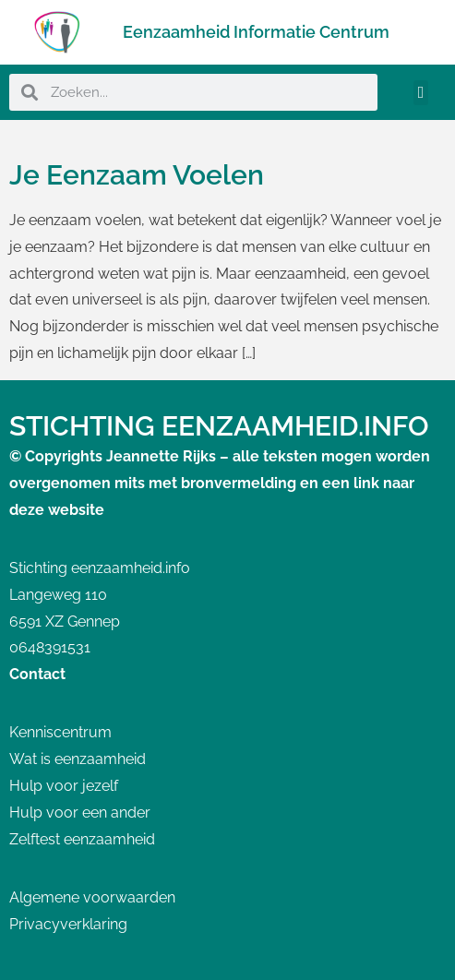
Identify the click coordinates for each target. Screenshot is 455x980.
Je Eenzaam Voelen (137, 175)
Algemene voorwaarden (92, 897)
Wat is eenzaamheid (78, 759)
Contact (37, 674)
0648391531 (50, 647)
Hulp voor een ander (80, 813)
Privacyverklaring (68, 924)
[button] (421, 93)
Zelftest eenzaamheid (82, 839)
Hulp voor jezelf (64, 786)
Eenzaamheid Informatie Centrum (256, 32)
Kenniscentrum (60, 732)
